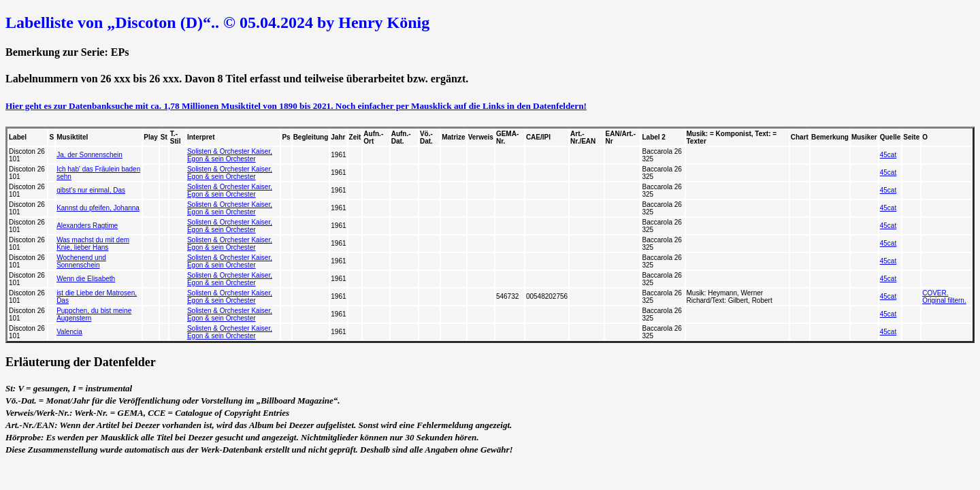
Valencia (69, 332)
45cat (888, 155)
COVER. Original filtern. (944, 297)
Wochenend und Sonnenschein (81, 261)
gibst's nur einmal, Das (91, 190)
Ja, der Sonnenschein (89, 155)
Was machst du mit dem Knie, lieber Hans (93, 244)
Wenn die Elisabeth (86, 279)
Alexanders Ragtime (87, 226)
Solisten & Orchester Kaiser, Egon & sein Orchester (230, 155)
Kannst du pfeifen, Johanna (98, 208)
